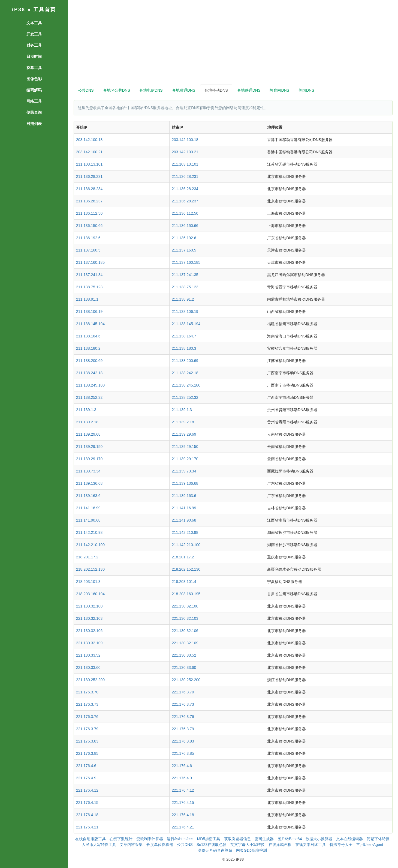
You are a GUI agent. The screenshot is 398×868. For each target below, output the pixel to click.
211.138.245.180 (90, 385)
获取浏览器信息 (237, 839)
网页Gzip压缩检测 (251, 850)
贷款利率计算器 (150, 839)
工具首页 (45, 10)
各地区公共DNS (117, 90)
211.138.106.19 (89, 312)
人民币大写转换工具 (99, 845)
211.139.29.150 (89, 447)
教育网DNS (279, 90)
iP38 (19, 10)
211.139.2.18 (87, 422)
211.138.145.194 (90, 324)
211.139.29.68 (88, 434)
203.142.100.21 (89, 152)
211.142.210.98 (89, 532)
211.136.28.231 (89, 176)
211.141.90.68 (88, 520)
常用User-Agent (370, 845)
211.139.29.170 (89, 459)
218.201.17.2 (87, 557)
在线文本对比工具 (310, 845)
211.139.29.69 (184, 434)
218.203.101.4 (184, 582)
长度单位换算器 (160, 845)
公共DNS (86, 90)
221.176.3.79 (87, 729)
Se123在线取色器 (212, 845)
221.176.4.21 (87, 827)
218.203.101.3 (88, 582)
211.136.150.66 (89, 226)
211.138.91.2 (183, 299)
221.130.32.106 (89, 631)
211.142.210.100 (90, 545)
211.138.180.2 (88, 348)
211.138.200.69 (89, 361)
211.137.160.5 (88, 250)
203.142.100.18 (89, 140)
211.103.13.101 (89, 164)
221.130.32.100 (89, 606)
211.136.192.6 (88, 238)
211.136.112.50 (89, 213)
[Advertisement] (233, 44)
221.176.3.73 (87, 704)
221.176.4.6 (86, 766)
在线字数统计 (121, 839)
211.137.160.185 (90, 262)
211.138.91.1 (87, 299)
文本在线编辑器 (349, 839)
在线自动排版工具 (91, 839)
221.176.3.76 (87, 717)
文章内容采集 (131, 845)
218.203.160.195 (186, 594)
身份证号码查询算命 (215, 850)
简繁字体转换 (378, 839)
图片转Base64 (290, 839)
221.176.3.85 (87, 753)
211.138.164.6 (88, 336)
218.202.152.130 (90, 569)
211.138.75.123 (89, 287)
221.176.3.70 (87, 692)
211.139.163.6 (88, 496)
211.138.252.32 (89, 397)
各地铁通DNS (249, 90)
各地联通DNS (184, 90)
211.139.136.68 (89, 483)
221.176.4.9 (86, 778)
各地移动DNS (216, 90)
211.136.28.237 (89, 201)
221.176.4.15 (87, 803)
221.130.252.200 (90, 680)
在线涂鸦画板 (280, 845)
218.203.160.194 (90, 594)
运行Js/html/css (180, 839)
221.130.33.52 (88, 655)
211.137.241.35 (185, 275)
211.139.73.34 (88, 471)
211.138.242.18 (89, 373)
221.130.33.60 (88, 668)
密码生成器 (264, 839)
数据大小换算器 (319, 839)
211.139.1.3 (86, 410)
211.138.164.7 (184, 336)
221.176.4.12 (87, 790)
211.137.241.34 (89, 275)
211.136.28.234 (89, 189)
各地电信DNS (151, 90)
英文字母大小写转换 (248, 845)
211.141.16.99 (88, 508)
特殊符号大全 (341, 845)
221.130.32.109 (89, 643)
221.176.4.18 (87, 815)
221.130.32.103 (89, 618)
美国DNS (306, 90)
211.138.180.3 (184, 348)
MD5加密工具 (209, 839)
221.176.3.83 (87, 741)
